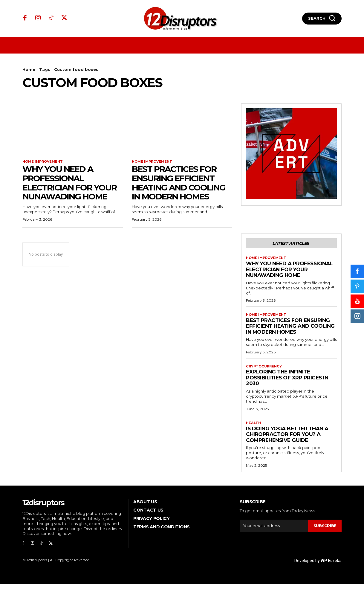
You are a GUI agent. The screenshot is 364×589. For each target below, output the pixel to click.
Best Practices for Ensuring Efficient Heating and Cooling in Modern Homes (179, 183)
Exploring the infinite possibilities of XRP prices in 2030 (287, 381)
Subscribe (325, 530)
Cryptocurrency (265, 369)
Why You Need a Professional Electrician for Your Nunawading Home (69, 183)
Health (254, 426)
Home (29, 69)
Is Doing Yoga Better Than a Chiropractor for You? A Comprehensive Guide (287, 438)
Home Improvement (44, 162)
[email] (274, 530)
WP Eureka (331, 566)
